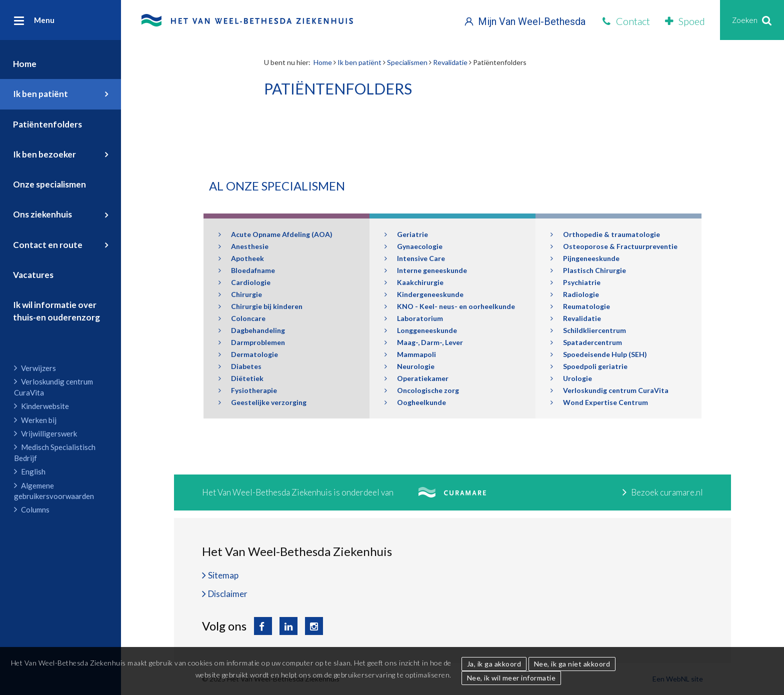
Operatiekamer (416, 378)
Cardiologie (244, 282)
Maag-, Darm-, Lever (424, 342)
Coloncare (242, 318)
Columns (32, 509)
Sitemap (223, 575)
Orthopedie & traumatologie (605, 234)
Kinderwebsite (41, 406)
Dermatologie (248, 354)
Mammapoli (410, 354)
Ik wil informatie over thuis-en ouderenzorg (56, 311)
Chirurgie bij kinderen (260, 306)
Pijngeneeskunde (585, 258)
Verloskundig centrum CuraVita (53, 387)
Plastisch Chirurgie (588, 270)
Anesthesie (243, 246)
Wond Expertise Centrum (599, 402)
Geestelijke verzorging (262, 402)
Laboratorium (414, 318)
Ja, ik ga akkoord (494, 664)
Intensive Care (415, 258)
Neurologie (409, 366)
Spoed (685, 21)
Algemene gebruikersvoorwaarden (54, 491)
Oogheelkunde (415, 402)
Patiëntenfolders (47, 124)
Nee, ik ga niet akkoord (572, 664)
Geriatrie (406, 234)
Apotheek (241, 258)
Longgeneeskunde (421, 330)
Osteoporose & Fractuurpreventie (614, 246)
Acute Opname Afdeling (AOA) (275, 234)
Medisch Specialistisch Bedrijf (55, 452)
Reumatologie (580, 306)
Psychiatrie (575, 282)
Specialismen (407, 62)
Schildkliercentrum (588, 330)
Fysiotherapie (248, 390)
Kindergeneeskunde (424, 294)
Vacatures (33, 275)
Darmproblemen (252, 342)
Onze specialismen (49, 184)
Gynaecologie (413, 246)
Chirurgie (240, 294)
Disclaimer (228, 594)
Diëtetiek (241, 378)
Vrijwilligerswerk (45, 433)
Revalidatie (450, 62)
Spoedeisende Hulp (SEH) (599, 354)
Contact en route (48, 245)
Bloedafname (247, 270)
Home (25, 64)
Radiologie (575, 294)
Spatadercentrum (586, 342)
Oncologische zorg (422, 390)
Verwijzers (35, 368)
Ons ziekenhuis (42, 214)
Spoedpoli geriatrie (589, 366)
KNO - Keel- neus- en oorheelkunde (450, 306)
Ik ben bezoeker (44, 154)
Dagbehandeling (252, 330)
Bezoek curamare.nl (663, 492)
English (30, 471)
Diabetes (240, 366)
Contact (626, 21)
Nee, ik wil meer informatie (511, 678)
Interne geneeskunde (426, 270)
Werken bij (35, 420)
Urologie (571, 378)
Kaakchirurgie (414, 282)
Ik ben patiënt (40, 94)
